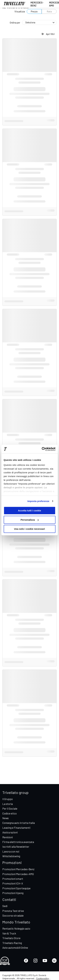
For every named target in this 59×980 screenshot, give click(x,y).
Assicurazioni (10, 832)
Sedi (5, 906)
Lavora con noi (11, 851)
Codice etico (10, 813)
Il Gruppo (8, 799)
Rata (49, 11)
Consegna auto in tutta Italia (19, 823)
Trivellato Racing (12, 943)
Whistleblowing (11, 856)
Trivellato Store (11, 938)
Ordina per (15, 23)
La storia (8, 804)
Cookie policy (42, 978)
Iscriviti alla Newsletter (16, 847)
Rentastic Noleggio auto (16, 928)
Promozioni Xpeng (13, 893)
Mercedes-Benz (37, 4)
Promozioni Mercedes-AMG (18, 874)
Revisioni (8, 837)
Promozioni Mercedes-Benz (18, 869)
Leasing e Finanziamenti (16, 828)
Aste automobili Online (15, 948)
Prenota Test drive (13, 911)
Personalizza (30, 520)
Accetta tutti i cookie (29, 511)
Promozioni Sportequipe (16, 888)
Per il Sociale (10, 808)
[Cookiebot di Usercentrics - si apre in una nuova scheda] (42, 449)
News (6, 818)
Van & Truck (9, 933)
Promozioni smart (13, 879)
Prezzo (34, 11)
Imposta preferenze (38, 501)
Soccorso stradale (13, 915)
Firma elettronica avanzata (18, 842)
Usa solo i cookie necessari (30, 529)
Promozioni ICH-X (13, 883)
